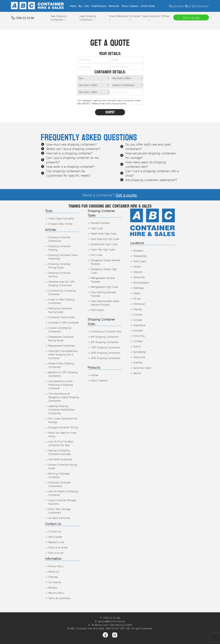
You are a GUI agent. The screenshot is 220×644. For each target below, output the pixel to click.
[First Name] (93, 60)
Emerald (138, 330)
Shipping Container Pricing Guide (59, 266)
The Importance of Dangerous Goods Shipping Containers (64, 397)
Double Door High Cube (104, 244)
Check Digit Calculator (61, 218)
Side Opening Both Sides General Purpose (105, 303)
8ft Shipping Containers (105, 342)
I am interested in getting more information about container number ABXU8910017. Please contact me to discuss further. (110, 102)
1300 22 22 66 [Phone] (111, 618)
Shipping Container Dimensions (59, 239)
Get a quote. (127, 195)
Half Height (98, 310)
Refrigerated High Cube (104, 287)
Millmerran (139, 304)
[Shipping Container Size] (93, 92)
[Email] (127, 60)
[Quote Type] (93, 78)
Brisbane (138, 250)
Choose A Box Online (60, 224)
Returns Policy (56, 593)
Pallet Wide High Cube (104, 233)
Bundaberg (140, 352)
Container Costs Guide (61, 317)
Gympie (138, 320)
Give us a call (56, 553)
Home (73, 6)
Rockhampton (141, 282)
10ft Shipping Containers (106, 347)
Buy (80, 6)
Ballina (137, 373)
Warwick (138, 272)
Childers (138, 341)
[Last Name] (93, 67)
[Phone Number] (127, 67)
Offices (165, 16)
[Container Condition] (93, 85)
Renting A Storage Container (59, 475)
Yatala (137, 266)
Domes (95, 375)
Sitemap (53, 577)
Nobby (137, 293)
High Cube (97, 228)
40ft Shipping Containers (106, 358)
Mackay (138, 309)
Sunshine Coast (142, 368)
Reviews (53, 587)
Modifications (99, 6)
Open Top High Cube (103, 249)
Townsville (139, 277)
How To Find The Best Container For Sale (61, 443)
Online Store (148, 6)
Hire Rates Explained (60, 459)
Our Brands (55, 582)
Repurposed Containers (62, 346)
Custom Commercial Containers (60, 330)
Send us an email (58, 547)
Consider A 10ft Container (64, 322)
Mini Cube (97, 255)
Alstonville (139, 357)
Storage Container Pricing (63, 427)
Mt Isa (137, 298)
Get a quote (55, 537)
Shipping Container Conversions (59, 484)
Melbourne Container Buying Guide (60, 310)
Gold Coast (140, 261)
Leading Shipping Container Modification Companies (62, 409)
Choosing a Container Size (106, 331)
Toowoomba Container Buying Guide (61, 338)
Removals (114, 6)
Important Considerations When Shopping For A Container (63, 354)
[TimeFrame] (127, 78)
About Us (54, 571)
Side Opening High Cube (105, 239)
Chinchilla (139, 336)
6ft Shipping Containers (105, 337)
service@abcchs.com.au (111, 621)
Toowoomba (140, 256)
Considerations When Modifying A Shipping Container (61, 385)
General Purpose (100, 223)
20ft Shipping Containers (106, 353)
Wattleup (139, 288)
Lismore (138, 314)
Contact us (55, 531)
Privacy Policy (56, 566)
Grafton (138, 362)
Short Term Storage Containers (59, 511)
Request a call (56, 542)
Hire (87, 6)
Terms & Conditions (59, 598)
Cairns (137, 346)
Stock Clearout (130, 6)
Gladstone (139, 325)
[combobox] (126, 92)
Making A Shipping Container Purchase (60, 452)
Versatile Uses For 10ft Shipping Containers (62, 283)
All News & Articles (59, 518)
